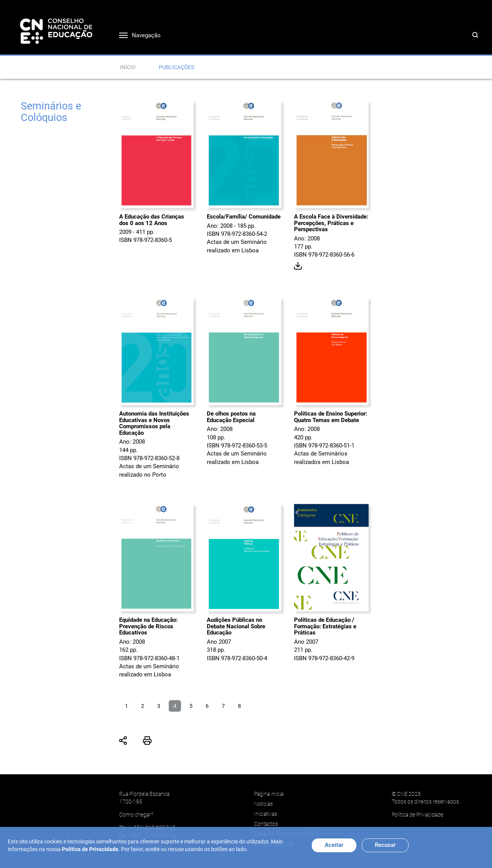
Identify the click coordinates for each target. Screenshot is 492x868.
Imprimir (147, 740)
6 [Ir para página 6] (207, 706)
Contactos (266, 824)
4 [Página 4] (175, 706)
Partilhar (123, 740)
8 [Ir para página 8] (239, 706)
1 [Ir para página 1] (126, 706)
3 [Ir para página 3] (159, 706)
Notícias (263, 804)
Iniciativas (266, 814)
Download (298, 266)
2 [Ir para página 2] (143, 706)
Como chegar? (136, 815)
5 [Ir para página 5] (191, 706)
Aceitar (334, 845)
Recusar (385, 845)
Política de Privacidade (417, 815)
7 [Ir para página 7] (223, 706)
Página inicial (269, 794)
